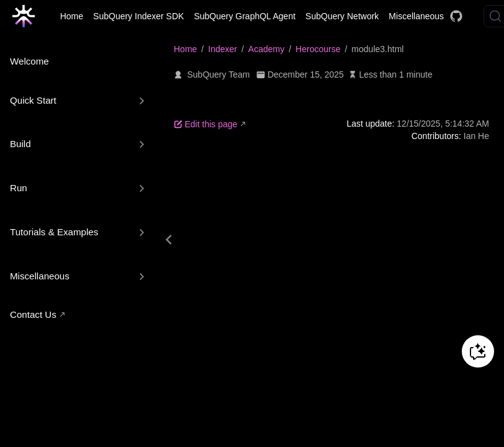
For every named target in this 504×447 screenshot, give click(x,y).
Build (20, 144)
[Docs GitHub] (456, 16)
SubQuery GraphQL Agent (245, 16)
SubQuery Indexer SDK (138, 16)
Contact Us (33, 314)
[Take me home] (28, 16)
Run (19, 188)
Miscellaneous (416, 16)
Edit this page (205, 124)
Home (72, 16)
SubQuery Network (342, 16)
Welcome (29, 61)
